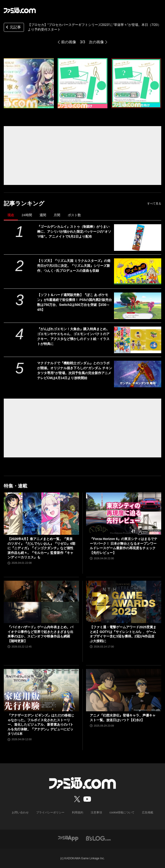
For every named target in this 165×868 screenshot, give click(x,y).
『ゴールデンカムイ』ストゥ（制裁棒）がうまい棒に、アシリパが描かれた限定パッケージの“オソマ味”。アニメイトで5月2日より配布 (74, 232)
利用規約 (78, 812)
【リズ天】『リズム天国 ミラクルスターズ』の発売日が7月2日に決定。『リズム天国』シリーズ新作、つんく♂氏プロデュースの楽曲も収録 (74, 266)
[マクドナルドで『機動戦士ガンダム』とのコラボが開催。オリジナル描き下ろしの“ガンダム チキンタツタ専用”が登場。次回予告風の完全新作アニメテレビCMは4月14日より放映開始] (138, 374)
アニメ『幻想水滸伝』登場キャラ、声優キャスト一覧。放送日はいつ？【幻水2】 (123, 718)
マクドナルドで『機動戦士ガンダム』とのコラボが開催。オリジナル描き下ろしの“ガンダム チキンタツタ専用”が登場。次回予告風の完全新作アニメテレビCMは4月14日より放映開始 (75, 370)
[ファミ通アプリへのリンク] (68, 838)
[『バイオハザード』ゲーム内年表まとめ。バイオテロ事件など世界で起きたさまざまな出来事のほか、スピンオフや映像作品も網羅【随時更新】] (41, 602)
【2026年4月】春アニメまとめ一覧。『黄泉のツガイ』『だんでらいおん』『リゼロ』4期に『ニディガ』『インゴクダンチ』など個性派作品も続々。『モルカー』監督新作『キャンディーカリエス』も (41, 548)
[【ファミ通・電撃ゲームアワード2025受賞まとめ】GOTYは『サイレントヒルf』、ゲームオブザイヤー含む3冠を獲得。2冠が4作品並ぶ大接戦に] (124, 602)
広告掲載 (148, 812)
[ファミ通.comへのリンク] (20, 10)
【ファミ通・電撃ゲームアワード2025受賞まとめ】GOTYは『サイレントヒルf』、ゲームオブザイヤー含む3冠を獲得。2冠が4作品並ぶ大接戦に (123, 634)
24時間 (27, 215)
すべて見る (154, 204)
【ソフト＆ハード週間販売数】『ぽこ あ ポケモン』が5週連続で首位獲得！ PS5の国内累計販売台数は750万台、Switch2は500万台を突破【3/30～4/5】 (75, 302)
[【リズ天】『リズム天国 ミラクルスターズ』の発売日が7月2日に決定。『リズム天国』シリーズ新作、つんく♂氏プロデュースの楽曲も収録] (138, 272)
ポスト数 (74, 215)
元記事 (13, 28)
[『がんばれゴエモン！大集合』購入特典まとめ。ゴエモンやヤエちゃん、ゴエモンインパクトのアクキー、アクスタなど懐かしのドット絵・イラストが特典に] (138, 340)
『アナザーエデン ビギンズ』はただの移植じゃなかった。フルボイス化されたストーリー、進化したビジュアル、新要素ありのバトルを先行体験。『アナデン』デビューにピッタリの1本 (41, 724)
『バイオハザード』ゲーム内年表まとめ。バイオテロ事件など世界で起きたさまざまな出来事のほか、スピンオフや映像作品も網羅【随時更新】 (40, 634)
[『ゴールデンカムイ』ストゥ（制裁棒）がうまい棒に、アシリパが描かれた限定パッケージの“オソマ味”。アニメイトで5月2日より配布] (138, 238)
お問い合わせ (20, 812)
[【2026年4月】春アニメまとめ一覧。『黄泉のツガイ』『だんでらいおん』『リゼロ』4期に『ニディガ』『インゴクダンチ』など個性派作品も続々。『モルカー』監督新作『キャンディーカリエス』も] (41, 514)
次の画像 (96, 42)
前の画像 (69, 42)
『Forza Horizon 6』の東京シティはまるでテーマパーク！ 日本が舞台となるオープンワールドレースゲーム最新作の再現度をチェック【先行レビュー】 (124, 546)
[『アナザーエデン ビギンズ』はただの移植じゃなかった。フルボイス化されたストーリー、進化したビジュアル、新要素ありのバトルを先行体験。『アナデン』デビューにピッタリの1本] (41, 690)
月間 (57, 215)
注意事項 (96, 812)
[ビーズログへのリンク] (98, 838)
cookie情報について (122, 812)
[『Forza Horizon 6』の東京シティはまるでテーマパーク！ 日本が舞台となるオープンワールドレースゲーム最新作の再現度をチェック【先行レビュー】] (124, 514)
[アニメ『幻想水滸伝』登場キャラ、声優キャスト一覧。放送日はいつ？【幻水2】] (124, 690)
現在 (11, 215)
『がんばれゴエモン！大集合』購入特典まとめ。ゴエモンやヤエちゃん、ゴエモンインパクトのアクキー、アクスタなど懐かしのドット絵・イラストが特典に (73, 336)
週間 (43, 215)
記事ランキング (24, 203)
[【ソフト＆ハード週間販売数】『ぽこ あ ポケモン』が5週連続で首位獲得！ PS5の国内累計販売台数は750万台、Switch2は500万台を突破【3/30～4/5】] (138, 306)
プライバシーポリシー (50, 812)
